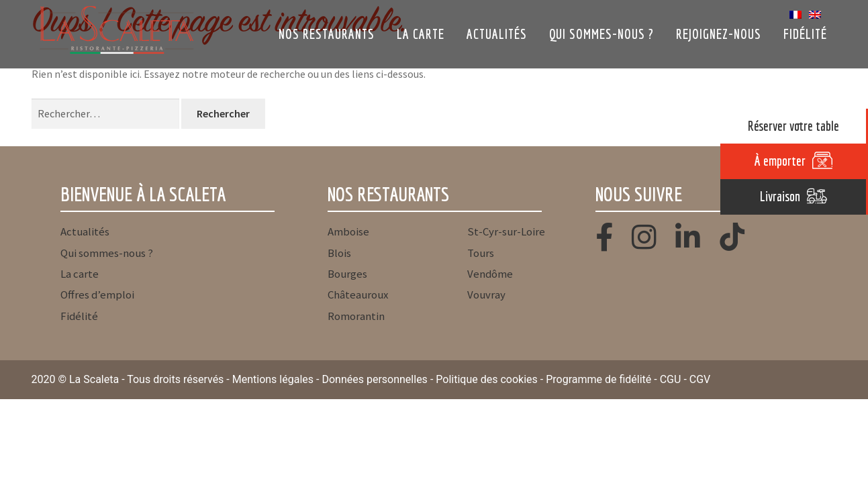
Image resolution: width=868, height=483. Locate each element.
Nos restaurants (327, 34)
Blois (339, 253)
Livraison (780, 196)
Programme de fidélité (598, 379)
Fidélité (805, 34)
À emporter (780, 161)
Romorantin (356, 316)
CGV (700, 379)
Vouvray (486, 294)
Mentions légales (273, 379)
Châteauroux (358, 294)
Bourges (347, 274)
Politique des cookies (487, 379)
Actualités (497, 34)
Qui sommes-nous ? (601, 34)
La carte (421, 34)
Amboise (348, 231)
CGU (671, 379)
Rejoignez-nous (719, 34)
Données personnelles (374, 379)
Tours (481, 253)
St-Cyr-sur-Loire (506, 231)
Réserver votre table (793, 126)
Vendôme (490, 274)
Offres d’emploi (97, 294)
